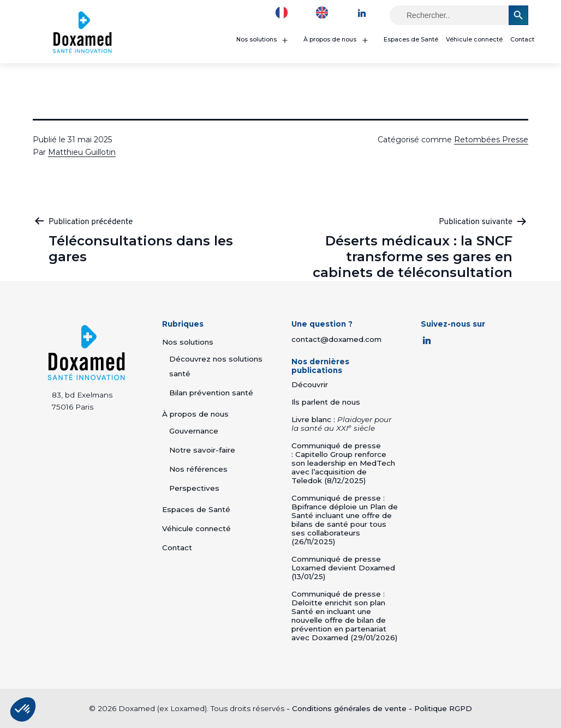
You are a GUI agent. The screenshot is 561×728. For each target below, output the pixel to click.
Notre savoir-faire (202, 450)
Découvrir (310, 384)
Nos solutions (256, 40)
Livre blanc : (341, 424)
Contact (522, 40)
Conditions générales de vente (349, 708)
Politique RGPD (443, 708)
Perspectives (194, 488)
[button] (23, 709)
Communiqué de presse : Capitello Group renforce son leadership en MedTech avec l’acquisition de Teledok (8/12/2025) (343, 463)
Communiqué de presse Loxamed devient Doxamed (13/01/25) (343, 568)
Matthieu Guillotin (82, 152)
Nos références (198, 469)
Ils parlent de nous (326, 402)
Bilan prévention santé (211, 393)
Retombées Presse (491, 140)
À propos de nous (330, 40)
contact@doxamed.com (336, 339)
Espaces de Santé (411, 40)
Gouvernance (194, 431)
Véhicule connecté (474, 40)
